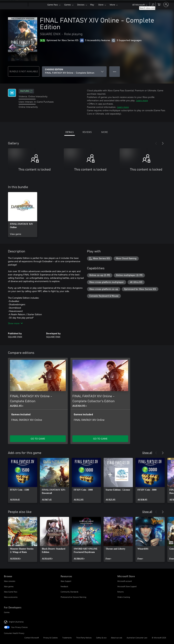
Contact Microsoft (32, 638)
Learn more (142, 100)
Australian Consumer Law (137, 638)
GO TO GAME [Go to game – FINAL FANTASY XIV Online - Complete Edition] (38, 439)
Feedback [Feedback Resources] (64, 586)
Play (92, 5)
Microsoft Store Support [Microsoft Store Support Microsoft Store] (127, 586)
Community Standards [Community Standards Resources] (69, 592)
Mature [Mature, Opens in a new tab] (26, 91)
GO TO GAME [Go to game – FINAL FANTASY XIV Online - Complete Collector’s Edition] (100, 439)
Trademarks (67, 638)
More (112, 5)
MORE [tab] (105, 132)
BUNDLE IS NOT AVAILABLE (24, 71)
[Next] (163, 143)
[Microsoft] (15, 5)
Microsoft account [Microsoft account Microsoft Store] (125, 581)
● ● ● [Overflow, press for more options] (115, 72)
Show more (15, 323)
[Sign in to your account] (166, 4)
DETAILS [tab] (69, 132)
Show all (147, 453)
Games (68, 5)
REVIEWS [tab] (87, 132)
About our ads (117, 638)
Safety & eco (101, 638)
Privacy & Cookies (51, 638)
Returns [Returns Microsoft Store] (121, 592)
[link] (23, 215)
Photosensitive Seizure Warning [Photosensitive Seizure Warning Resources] (73, 597)
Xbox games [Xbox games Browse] (9, 586)
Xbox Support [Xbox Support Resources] (66, 581)
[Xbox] (37, 5)
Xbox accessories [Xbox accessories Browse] (11, 597)
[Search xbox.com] (153, 4)
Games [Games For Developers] (7, 612)
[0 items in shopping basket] (159, 4)
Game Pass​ (53, 5)
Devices (81, 5)
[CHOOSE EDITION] (74, 72)
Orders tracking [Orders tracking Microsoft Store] (124, 597)
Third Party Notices (84, 638)
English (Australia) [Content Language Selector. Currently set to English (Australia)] (16, 622)
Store (101, 5)
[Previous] (156, 143)
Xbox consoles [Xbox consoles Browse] (10, 581)
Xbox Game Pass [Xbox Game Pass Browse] (11, 592)
